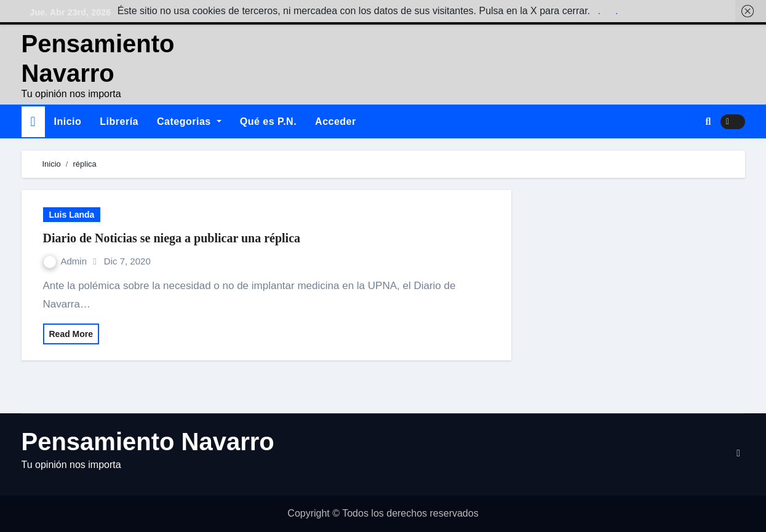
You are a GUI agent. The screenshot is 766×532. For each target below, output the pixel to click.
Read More (71, 334)
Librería (119, 121)
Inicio (68, 121)
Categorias (189, 121)
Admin (67, 261)
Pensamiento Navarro (148, 442)
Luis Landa (72, 215)
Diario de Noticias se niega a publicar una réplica (172, 238)
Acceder (336, 121)
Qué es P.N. (268, 121)
